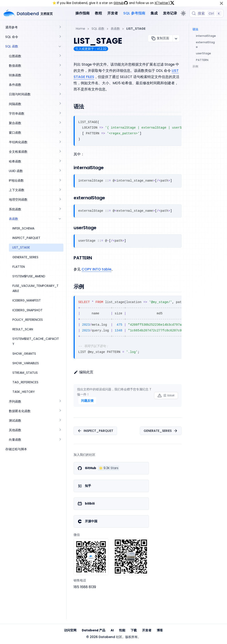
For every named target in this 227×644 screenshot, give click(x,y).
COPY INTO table (96, 269)
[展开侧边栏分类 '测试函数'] (60, 421)
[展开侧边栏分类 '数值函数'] (60, 66)
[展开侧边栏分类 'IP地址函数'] (60, 181)
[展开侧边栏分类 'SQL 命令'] (60, 37)
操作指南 (82, 13)
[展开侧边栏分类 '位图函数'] (60, 56)
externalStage (205, 45)
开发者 (113, 13)
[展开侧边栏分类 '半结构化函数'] (60, 142)
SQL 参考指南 (134, 13)
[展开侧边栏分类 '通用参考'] (60, 27)
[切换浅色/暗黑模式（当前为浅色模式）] (183, 13)
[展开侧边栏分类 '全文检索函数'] (60, 152)
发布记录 (170, 13)
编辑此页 (83, 372)
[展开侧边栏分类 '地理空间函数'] (60, 200)
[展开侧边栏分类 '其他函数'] (60, 430)
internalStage (206, 36)
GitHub (121, 3)
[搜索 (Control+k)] (206, 13)
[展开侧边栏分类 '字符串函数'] (60, 114)
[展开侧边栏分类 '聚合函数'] (60, 123)
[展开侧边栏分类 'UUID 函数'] (60, 171)
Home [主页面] (80, 29)
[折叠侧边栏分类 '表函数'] (60, 219)
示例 (195, 66)
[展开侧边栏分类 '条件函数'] (60, 85)
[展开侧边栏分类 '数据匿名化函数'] (60, 411)
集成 (154, 13)
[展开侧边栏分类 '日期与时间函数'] (60, 94)
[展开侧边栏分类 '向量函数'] (60, 440)
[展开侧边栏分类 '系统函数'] (60, 209)
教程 (98, 13)
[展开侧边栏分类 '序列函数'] (60, 402)
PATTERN (202, 60)
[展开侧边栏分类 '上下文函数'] (60, 190)
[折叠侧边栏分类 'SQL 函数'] (60, 46)
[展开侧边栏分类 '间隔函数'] (60, 104)
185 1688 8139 (85, 587)
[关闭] (221, 3)
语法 (195, 29)
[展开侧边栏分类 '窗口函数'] (60, 133)
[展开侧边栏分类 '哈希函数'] (60, 161)
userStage (204, 53)
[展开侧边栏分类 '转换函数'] (60, 75)
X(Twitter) (164, 3)
